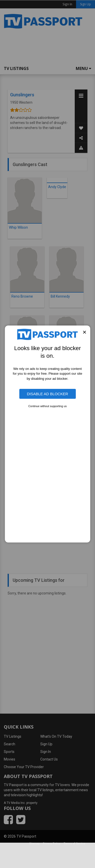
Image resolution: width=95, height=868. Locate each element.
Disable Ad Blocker (48, 394)
